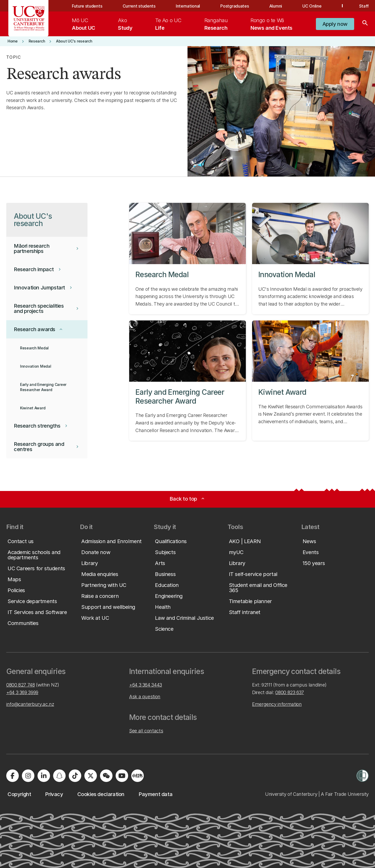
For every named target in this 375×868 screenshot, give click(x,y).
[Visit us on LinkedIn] (44, 776)
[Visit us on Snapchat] (59, 776)
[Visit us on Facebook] (12, 776)
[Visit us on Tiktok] (75, 776)
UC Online (312, 6)
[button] (335, 24)
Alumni (276, 6)
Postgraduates (235, 6)
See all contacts (146, 731)
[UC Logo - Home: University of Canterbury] (29, 18)
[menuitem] (84, 24)
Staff (364, 6)
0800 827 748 (21, 685)
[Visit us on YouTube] (122, 776)
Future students (87, 6)
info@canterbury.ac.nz (30, 704)
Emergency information (277, 704)
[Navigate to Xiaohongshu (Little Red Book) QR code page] (137, 776)
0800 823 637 (290, 692)
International (188, 6)
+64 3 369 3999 (22, 692)
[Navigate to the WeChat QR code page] (106, 776)
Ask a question (145, 697)
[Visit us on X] (91, 776)
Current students (139, 6)
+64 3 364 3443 (146, 685)
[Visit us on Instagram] (28, 776)
